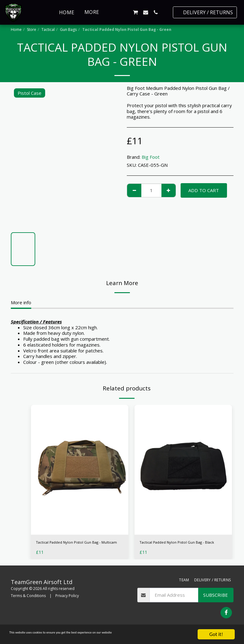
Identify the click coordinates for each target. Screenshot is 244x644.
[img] (80, 470)
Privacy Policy (67, 604)
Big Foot (151, 157)
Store (32, 29)
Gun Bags (68, 29)
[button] (115, 12)
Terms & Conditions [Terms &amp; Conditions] (28, 604)
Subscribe (216, 604)
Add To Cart (204, 190)
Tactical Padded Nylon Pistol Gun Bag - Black (181, 547)
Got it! (216, 634)
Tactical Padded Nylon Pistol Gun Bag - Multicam (77, 547)
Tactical (48, 29)
